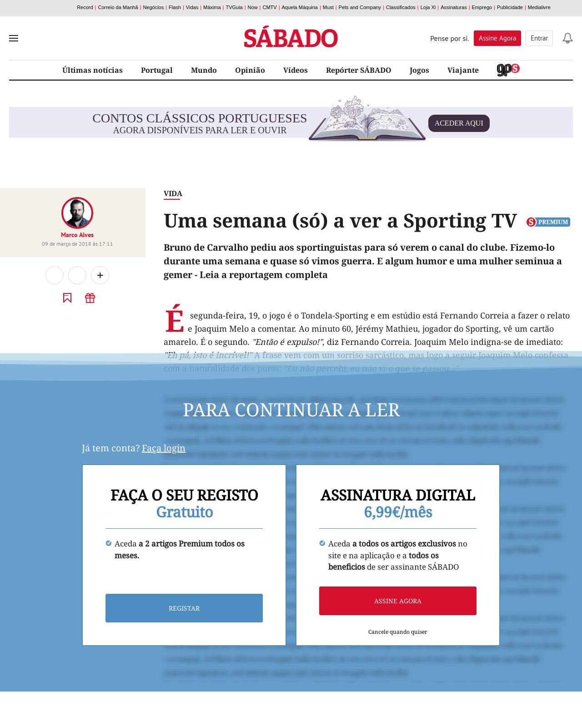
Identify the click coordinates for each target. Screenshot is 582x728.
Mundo (204, 70)
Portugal (157, 70)
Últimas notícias (93, 70)
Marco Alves (77, 235)
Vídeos (296, 70)
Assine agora (398, 601)
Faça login (164, 448)
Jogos (419, 70)
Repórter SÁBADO (359, 70)
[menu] (14, 38)
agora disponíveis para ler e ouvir (291, 123)
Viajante (463, 70)
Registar (184, 608)
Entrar (539, 38)
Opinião (250, 70)
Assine (497, 38)
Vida (173, 193)
